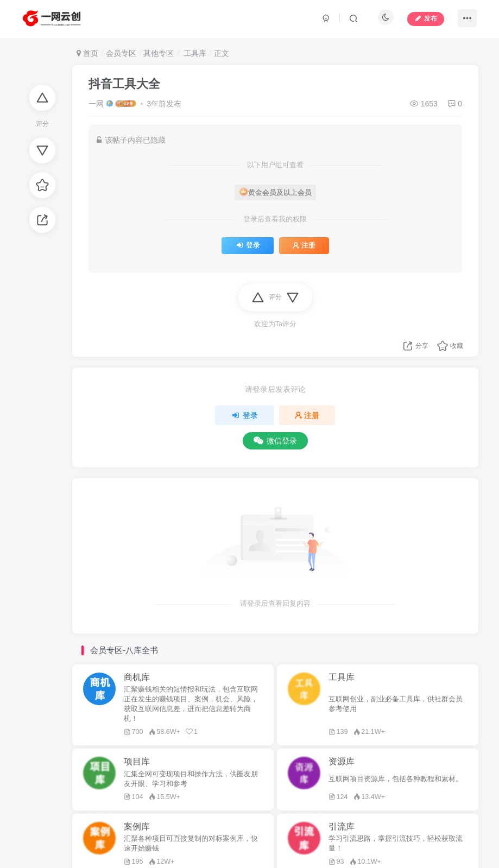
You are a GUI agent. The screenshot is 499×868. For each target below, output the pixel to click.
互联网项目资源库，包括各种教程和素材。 (396, 779)
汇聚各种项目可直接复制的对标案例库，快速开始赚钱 (191, 844)
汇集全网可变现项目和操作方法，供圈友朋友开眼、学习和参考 (191, 779)
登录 (247, 245)
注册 (304, 245)
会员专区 (121, 53)
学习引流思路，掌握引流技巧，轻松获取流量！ (396, 844)
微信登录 (275, 441)
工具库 (194, 53)
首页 (87, 53)
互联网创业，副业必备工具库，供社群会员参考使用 (396, 704)
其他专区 (159, 53)
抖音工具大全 (124, 84)
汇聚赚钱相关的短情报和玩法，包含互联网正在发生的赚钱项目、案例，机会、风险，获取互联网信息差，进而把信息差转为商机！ (191, 704)
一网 (96, 104)
